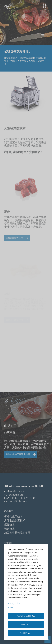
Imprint (11, 607)
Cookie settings (26, 616)
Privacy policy (14, 603)
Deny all (26, 625)
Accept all (26, 633)
